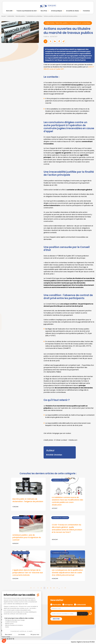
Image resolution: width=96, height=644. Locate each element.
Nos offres (44, 11)
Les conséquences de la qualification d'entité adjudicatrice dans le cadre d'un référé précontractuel (67, 573)
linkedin (92, 318)
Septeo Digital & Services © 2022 (83, 642)
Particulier (57, 605)
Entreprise (69, 605)
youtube (92, 322)
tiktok (92, 333)
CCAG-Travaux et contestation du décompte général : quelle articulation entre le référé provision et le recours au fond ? (67, 529)
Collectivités (11, 16)
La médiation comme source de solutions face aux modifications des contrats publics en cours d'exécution (67, 501)
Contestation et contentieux (34, 16)
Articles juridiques (57, 11)
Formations (86, 11)
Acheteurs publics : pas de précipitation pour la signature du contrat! (27, 538)
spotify (92, 330)
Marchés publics (20, 16)
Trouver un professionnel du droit (27, 11)
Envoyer (56, 619)
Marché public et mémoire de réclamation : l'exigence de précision (28, 500)
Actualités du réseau (72, 11)
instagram (92, 326)
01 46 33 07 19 (10, 639)
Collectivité (81, 605)
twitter (92, 315)
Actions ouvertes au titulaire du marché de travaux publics (61, 16)
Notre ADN (9, 11)
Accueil (4, 16)
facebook (92, 311)
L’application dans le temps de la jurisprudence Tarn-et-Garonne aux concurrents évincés (28, 573)
